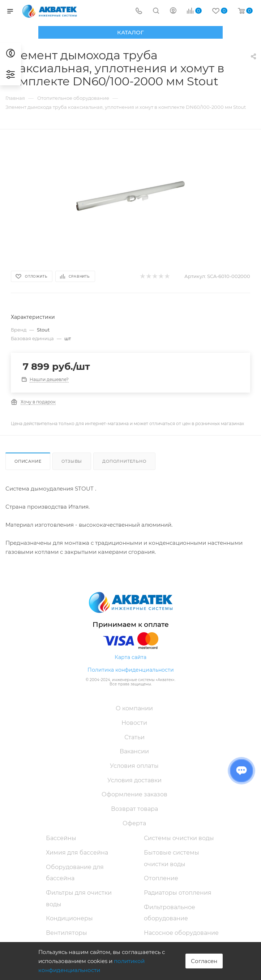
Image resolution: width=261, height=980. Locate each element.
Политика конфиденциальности (131, 670)
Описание (28, 461)
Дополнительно (124, 461)
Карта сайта (130, 657)
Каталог (130, 32)
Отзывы (72, 461)
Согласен (204, 961)
